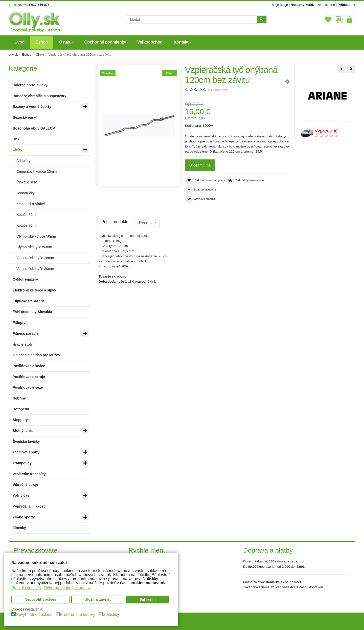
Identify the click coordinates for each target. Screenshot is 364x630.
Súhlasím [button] (148, 599)
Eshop (27, 55)
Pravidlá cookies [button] (26, 588)
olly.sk (13, 55)
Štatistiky (111, 615)
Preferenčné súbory (78, 615)
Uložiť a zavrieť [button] (98, 599)
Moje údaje (280, 5)
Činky (40, 55)
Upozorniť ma (200, 165)
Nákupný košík (302, 5)
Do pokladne (326, 5)
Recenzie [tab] (147, 223)
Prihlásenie (346, 5)
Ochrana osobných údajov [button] (67, 588)
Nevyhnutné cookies (34, 615)
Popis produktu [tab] (115, 222)
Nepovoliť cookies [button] (40, 599)
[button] (287, 82)
